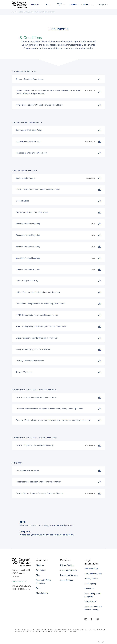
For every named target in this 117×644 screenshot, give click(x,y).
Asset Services (67, 580)
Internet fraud (90, 602)
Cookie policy (90, 584)
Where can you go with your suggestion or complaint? (47, 535)
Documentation (91, 569)
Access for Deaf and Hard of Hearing (93, 608)
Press (39, 588)
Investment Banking (69, 575)
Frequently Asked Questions (44, 582)
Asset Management (69, 570)
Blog (38, 575)
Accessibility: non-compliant (92, 595)
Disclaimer (89, 589)
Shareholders (42, 593)
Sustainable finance (93, 574)
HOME (14, 12)
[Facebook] (92, 619)
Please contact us (33, 48)
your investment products (62, 525)
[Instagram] (98, 619)
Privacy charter (91, 579)
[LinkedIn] (86, 619)
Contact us (41, 570)
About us (40, 565)
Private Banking (67, 565)
